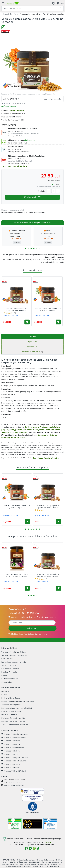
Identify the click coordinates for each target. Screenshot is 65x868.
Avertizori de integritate (11, 705)
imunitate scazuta (19, 437)
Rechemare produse (10, 679)
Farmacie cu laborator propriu (14, 662)
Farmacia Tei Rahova (11, 751)
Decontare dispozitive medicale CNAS (17, 708)
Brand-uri (5, 675)
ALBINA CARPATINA (16, 111)
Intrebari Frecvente (9, 672)
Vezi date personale (28, 634)
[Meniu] (3, 3)
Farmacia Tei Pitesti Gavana (14, 761)
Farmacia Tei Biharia (11, 754)
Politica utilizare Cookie (11, 698)
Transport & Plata (9, 665)
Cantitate (41, 191)
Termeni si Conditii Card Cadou (14, 655)
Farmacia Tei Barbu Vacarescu (15, 734)
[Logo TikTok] (38, 848)
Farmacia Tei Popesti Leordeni (15, 757)
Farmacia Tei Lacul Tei (11, 744)
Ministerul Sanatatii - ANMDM (13, 718)
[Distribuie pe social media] (3, 27)
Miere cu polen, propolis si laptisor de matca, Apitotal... (17, 575)
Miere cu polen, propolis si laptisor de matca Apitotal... (17, 309)
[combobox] (32, 8)
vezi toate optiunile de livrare (15, 166)
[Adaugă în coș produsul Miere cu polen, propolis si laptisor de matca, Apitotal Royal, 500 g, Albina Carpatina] (27, 588)
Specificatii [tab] (32, 341)
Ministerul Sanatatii (9, 715)
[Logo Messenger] (30, 848)
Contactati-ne (7, 682)
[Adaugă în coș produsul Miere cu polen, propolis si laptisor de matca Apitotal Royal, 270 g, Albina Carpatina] (27, 322)
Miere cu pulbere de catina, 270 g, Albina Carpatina (48, 309)
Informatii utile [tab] (32, 347)
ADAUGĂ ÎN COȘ (32, 197)
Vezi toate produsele (52, 99)
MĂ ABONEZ (32, 628)
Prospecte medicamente (11, 711)
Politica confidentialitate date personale (17, 701)
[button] (26, 249)
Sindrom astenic (32, 427)
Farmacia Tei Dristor (11, 741)
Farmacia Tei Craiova (11, 767)
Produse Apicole (6, 14)
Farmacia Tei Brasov (11, 764)
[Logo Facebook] (26, 848)
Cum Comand (7, 659)
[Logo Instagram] (34, 848)
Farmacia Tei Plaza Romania (14, 737)
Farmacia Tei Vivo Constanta (14, 747)
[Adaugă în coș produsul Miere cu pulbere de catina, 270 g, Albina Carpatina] (58, 322)
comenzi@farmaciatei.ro (14, 785)
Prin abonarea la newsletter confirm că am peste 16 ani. (34, 617)
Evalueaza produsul (9, 106)
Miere (16, 14)
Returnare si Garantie (10, 669)
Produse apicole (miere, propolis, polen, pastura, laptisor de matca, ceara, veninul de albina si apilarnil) (31, 430)
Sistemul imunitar (20, 432)
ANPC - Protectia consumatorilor (15, 725)
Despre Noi (6, 691)
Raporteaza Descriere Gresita (47, 458)
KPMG (48, 842)
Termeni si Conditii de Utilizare (14, 652)
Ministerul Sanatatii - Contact (13, 721)
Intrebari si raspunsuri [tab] (32, 352)
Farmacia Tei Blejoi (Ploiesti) (14, 771)
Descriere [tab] (33, 336)
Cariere (4, 695)
